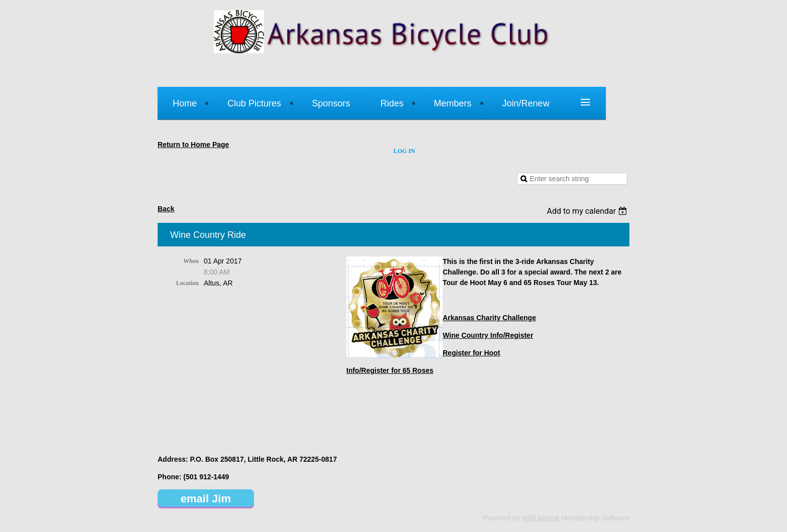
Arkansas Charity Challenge (489, 318)
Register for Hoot (471, 353)
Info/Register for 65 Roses (390, 370)
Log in (404, 151)
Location (187, 283)
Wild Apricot (541, 518)
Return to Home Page (193, 145)
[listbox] (588, 211)
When (191, 261)
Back (166, 209)
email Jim (206, 499)
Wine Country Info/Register (488, 335)
